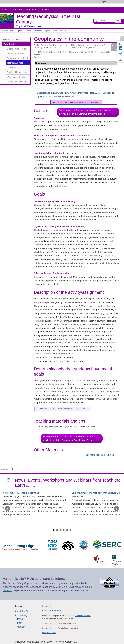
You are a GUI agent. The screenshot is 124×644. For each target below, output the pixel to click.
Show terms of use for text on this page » (59, 623)
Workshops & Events (16, 77)
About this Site (22, 611)
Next (116, 509)
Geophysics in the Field (17, 58)
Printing (19, 619)
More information (49, 633)
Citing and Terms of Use (55, 611)
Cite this (38, 57)
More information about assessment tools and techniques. (62, 408)
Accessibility (21, 615)
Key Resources (17, 9)
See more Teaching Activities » (101, 455)
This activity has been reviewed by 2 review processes (88, 46)
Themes (5, 9)
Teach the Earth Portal (11, 40)
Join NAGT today (72, 587)
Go (118, 21)
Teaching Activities (34, 31)
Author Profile (114, 47)
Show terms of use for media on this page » (60, 628)
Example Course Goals (17, 49)
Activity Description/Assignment (57, 426)
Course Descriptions (16, 54)
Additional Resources (16, 72)
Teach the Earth (7, 31)
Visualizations (13, 68)
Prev (8, 509)
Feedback (20, 627)
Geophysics (20, 31)
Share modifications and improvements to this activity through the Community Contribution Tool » (84, 112)
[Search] (105, 21)
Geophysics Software (16, 82)
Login (103, 2)
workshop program (55, 583)
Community (45, 9)
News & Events (32, 9)
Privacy (19, 623)
